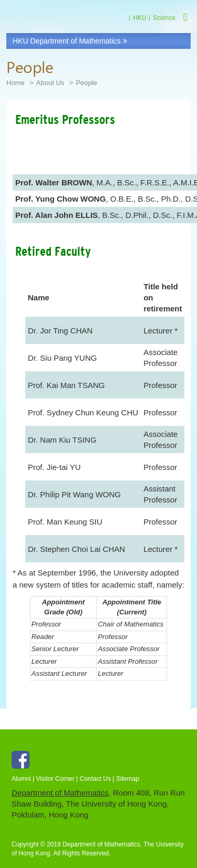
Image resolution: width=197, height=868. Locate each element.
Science (164, 18)
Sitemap (128, 779)
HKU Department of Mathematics (70, 41)
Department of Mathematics (60, 793)
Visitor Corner (55, 779)
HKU (139, 18)
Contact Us (95, 779)
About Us (50, 83)
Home (15, 83)
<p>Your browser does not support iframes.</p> (98, 415)
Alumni (21, 779)
